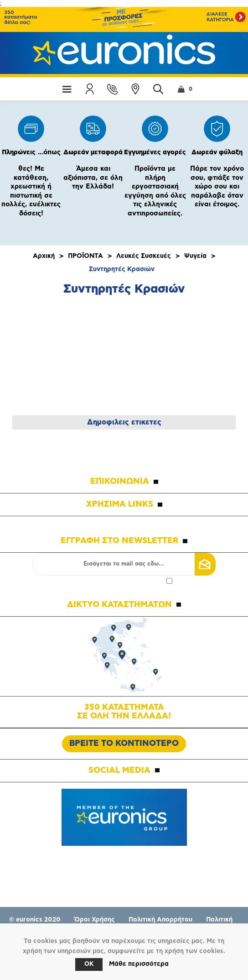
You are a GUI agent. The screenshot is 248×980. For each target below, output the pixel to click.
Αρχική (44, 256)
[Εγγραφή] (124, 564)
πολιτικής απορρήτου (134, 581)
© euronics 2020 (35, 920)
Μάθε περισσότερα (139, 964)
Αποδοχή (124, 581)
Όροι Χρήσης (95, 920)
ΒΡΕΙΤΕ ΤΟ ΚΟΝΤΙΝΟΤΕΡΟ (124, 744)
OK (89, 964)
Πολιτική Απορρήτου (160, 920)
